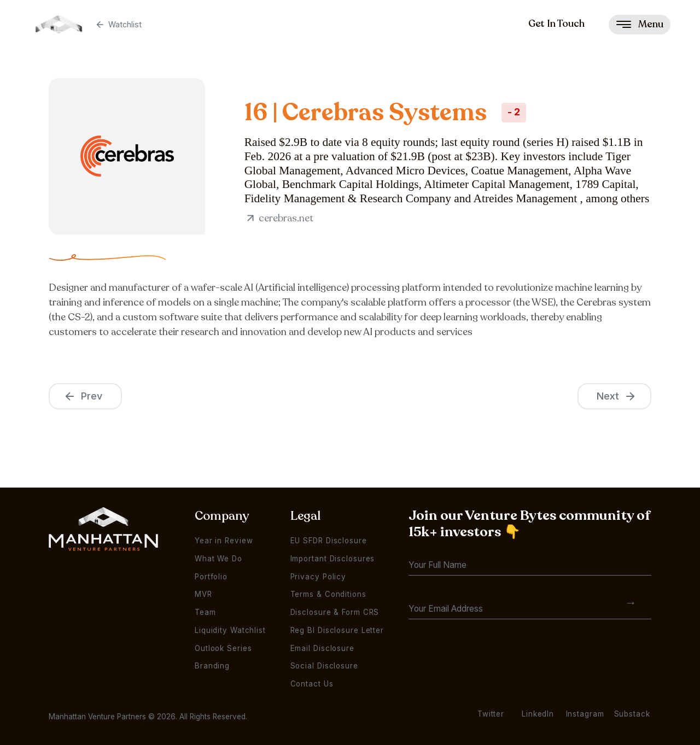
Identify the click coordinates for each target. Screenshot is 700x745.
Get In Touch (556, 24)
